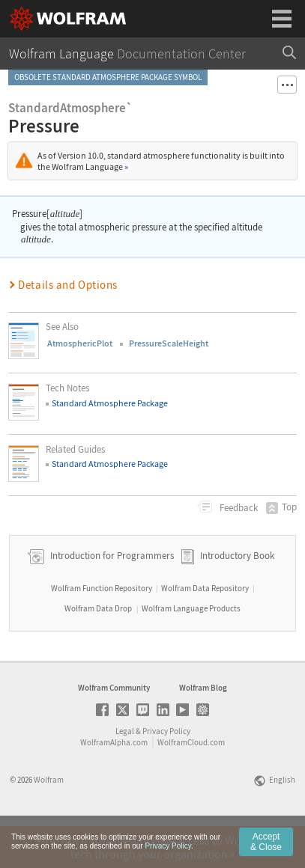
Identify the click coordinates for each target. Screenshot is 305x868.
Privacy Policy (166, 773)
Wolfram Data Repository (205, 630)
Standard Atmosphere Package (110, 403)
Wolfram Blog (203, 730)
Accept (266, 844)
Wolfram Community (114, 730)
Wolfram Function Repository (102, 630)
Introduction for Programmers (111, 597)
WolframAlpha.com (114, 784)
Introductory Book (237, 597)
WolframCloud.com (191, 784)
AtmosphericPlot (80, 343)
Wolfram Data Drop (98, 650)
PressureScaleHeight (169, 343)
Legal (125, 773)
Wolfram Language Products (191, 650)
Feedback (238, 508)
